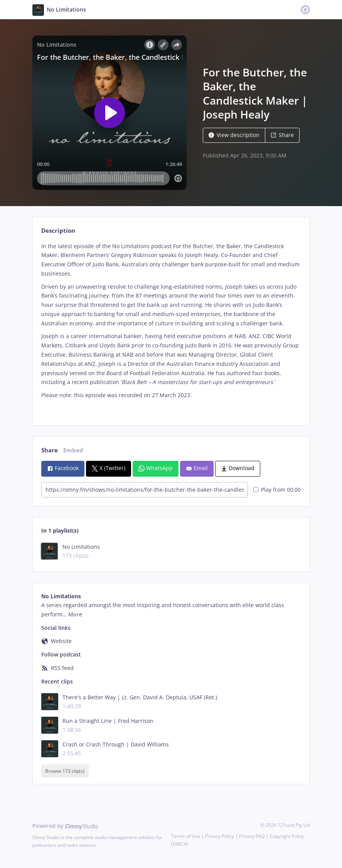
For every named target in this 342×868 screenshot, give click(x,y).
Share (282, 135)
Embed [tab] (73, 450)
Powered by (65, 826)
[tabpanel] (171, 327)
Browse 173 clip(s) (65, 771)
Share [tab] (50, 450)
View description (234, 135)
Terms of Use (186, 836)
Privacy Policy (220, 836)
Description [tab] (58, 231)
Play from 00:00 (277, 490)
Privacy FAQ (252, 836)
